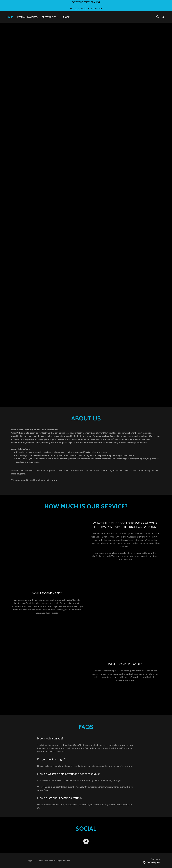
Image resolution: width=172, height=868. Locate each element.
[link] (163, 17)
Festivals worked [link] (27, 17)
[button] (50, 17)
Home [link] (10, 17)
